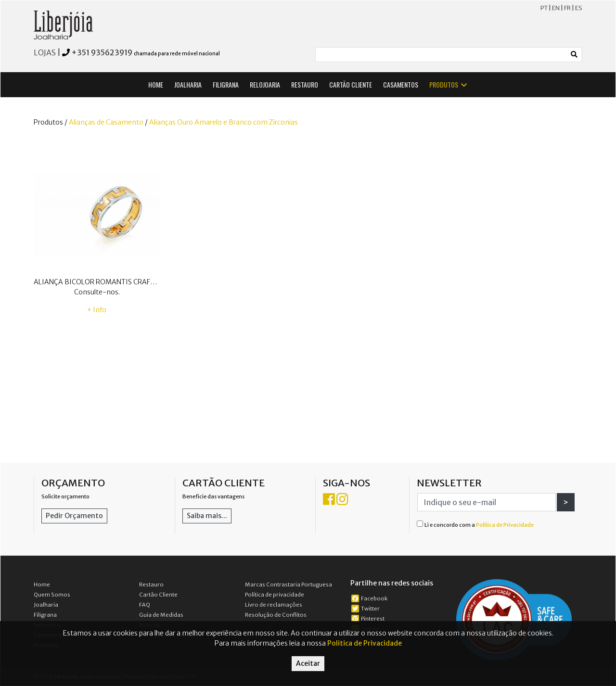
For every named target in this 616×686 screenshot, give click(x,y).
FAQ (145, 605)
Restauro (151, 584)
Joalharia (46, 605)
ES (579, 8)
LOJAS (45, 52)
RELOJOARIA (265, 84)
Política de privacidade (275, 595)
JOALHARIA (188, 84)
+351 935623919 (102, 52)
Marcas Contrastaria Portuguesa (289, 584)
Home (42, 584)
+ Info (97, 310)
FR (567, 8)
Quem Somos (52, 595)
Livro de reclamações (274, 605)
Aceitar (308, 663)
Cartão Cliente (158, 595)
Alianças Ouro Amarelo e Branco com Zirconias (224, 122)
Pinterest (368, 619)
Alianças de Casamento (106, 122)
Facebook (369, 598)
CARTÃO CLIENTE (351, 84)
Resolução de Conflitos (276, 615)
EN (556, 8)
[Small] (441, 55)
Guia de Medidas (161, 615)
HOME (156, 84)
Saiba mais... (207, 516)
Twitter (366, 609)
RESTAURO (305, 84)
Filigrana (45, 615)
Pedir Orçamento (74, 516)
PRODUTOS (449, 84)
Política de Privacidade (505, 525)
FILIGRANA (226, 84)
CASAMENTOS (401, 84)
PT (544, 8)
